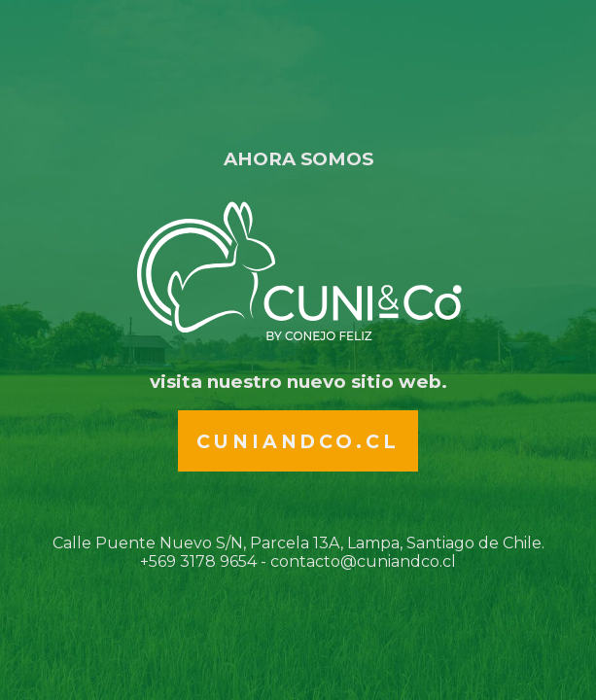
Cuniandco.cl (298, 441)
